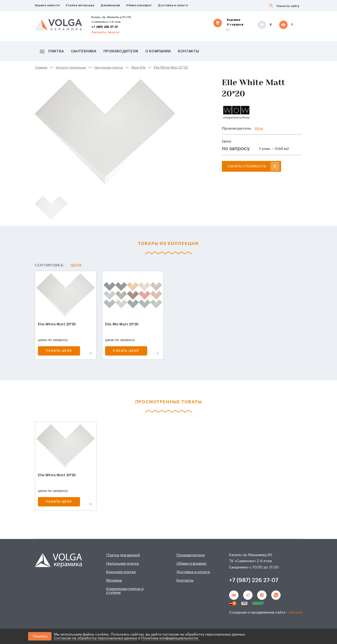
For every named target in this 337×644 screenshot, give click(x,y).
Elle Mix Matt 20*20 (122, 324)
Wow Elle (138, 68)
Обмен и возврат (139, 5)
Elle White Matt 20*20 (171, 68)
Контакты (189, 51)
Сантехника (84, 51)
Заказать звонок (105, 33)
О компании (158, 51)
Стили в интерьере (80, 5)
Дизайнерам (110, 5)
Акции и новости (47, 5)
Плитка (52, 51)
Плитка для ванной (123, 555)
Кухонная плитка (121, 572)
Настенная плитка (109, 68)
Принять (40, 636)
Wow (259, 128)
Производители (121, 51)
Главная (41, 68)
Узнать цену (59, 351)
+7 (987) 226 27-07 (105, 27)
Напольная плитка (123, 564)
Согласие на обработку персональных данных (95, 638)
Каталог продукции (71, 68)
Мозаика (114, 580)
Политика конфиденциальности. (170, 638)
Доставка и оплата (173, 5)
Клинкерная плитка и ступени (125, 591)
